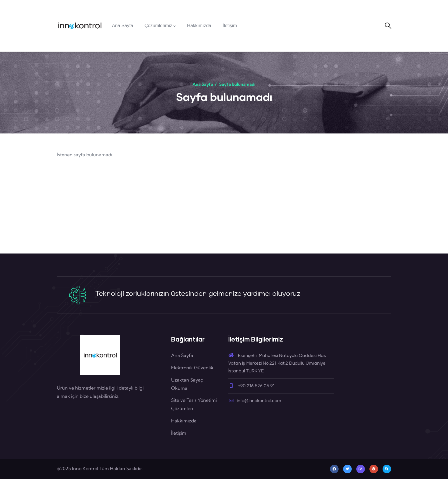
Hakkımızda (184, 421)
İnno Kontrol (85, 468)
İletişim (179, 433)
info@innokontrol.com (255, 401)
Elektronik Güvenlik (192, 368)
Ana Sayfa (203, 84)
